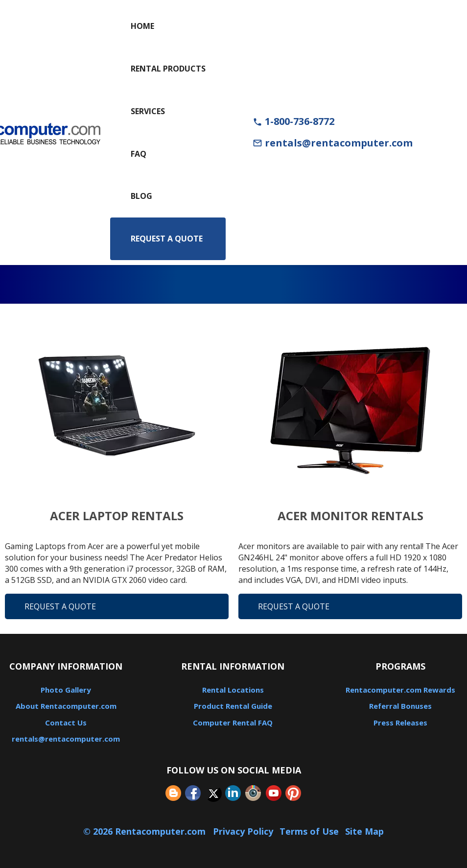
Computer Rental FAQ (233, 723)
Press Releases (400, 723)
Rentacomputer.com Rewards (400, 690)
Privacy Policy (243, 831)
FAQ (139, 154)
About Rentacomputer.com (66, 706)
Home (142, 26)
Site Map (364, 831)
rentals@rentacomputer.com (333, 143)
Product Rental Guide (233, 706)
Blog (141, 196)
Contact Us (66, 723)
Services (148, 111)
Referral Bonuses (400, 706)
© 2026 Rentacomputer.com (146, 831)
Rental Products (168, 69)
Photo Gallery (66, 690)
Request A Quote (60, 606)
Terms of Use (309, 831)
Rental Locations (233, 690)
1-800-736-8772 (293, 121)
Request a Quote (167, 239)
